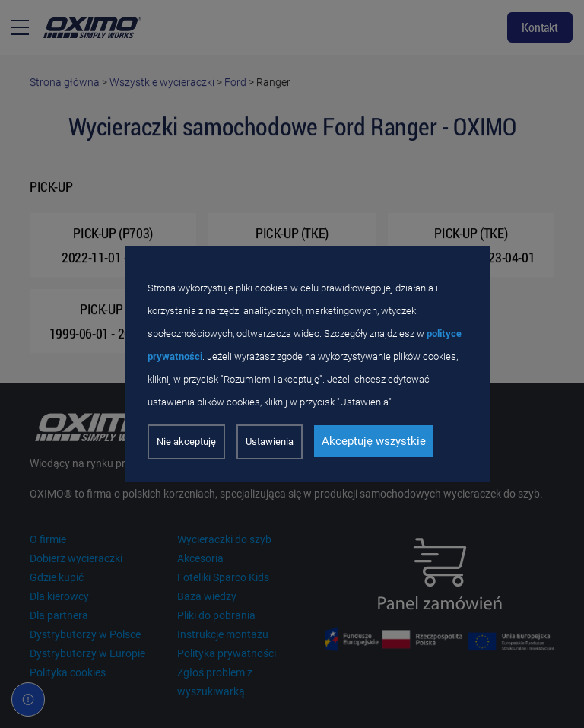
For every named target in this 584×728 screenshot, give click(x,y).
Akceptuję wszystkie (374, 441)
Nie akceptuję (186, 442)
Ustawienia (270, 442)
